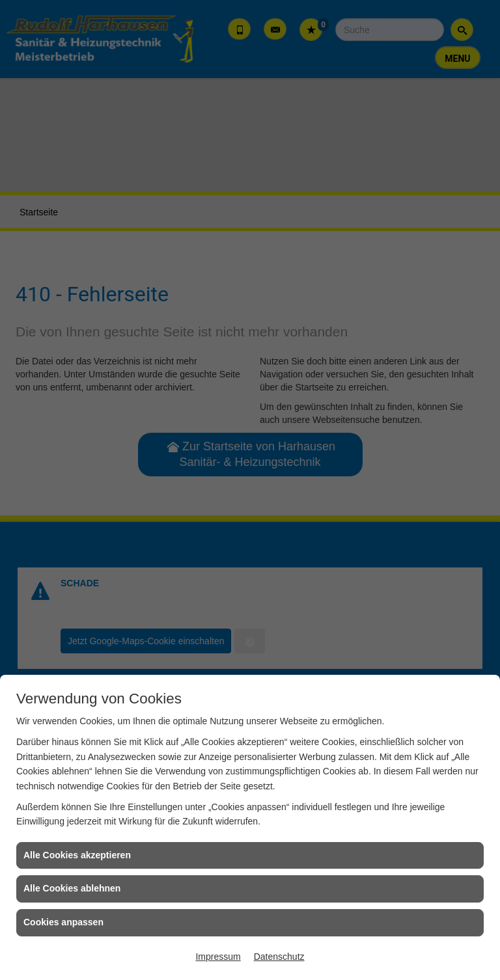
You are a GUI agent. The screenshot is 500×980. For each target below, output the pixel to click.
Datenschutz (279, 957)
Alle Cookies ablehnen (72, 888)
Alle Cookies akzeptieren (77, 855)
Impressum (218, 957)
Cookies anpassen (63, 922)
